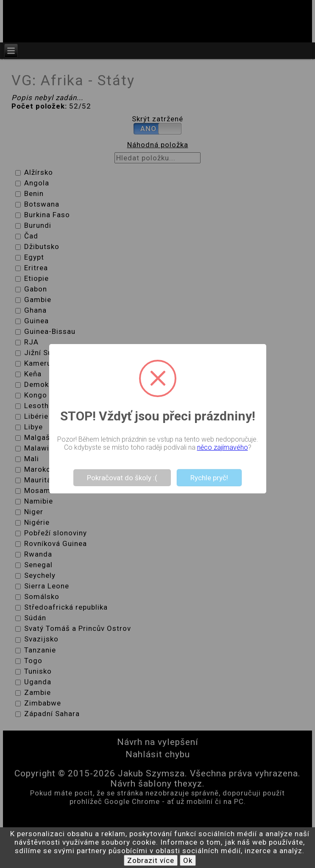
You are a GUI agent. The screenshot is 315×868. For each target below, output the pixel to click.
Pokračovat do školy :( (122, 478)
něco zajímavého (223, 447)
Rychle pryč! (209, 478)
